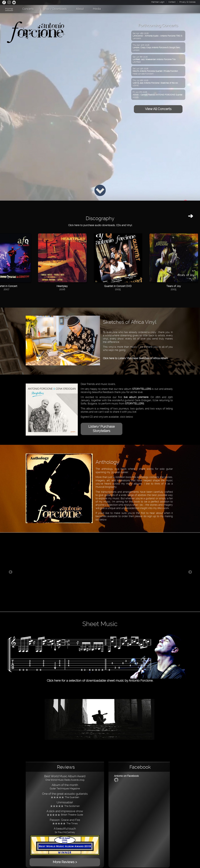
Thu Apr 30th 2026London (156, 48)
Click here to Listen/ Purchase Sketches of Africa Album (135, 358)
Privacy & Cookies (187, 2)
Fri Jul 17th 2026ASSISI (157, 95)
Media (97, 9)
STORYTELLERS (142, 389)
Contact (172, 2)
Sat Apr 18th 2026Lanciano (157, 36)
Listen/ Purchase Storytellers (102, 429)
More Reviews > (65, 862)
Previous (11, 572)
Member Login (158, 2)
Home (9, 9)
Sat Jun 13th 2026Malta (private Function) (155, 71)
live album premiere (136, 397)
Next (190, 572)
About (80, 9)
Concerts (28, 9)
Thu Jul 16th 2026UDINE (155, 83)
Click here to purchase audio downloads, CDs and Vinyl (100, 225)
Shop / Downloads (55, 9)
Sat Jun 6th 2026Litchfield (154, 59)
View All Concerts (158, 109)
